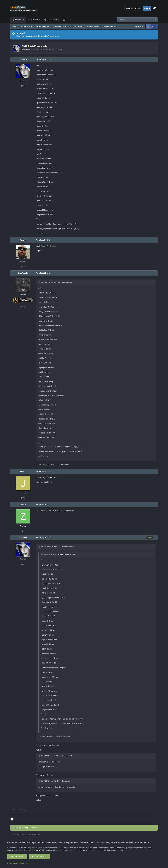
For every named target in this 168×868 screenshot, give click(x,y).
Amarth (23, 240)
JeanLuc (23, 471)
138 (23, 267)
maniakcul (28, 49)
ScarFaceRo (23, 273)
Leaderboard (53, 20)
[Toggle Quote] (40, 282)
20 (23, 86)
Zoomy (23, 505)
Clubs (68, 20)
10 (23, 498)
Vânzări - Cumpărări (54, 49)
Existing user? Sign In (133, 8)
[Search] (129, 20)
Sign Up (147, 8)
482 (23, 307)
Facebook (154, 26)
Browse (19, 20)
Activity (35, 20)
